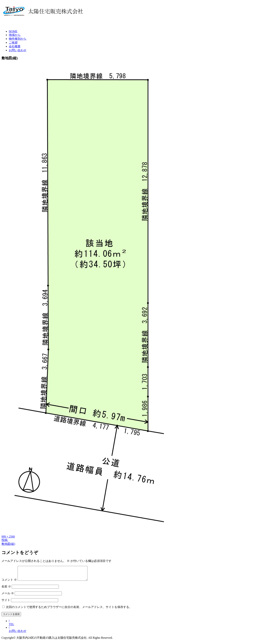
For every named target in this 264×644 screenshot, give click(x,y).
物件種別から (18, 39)
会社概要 (15, 46)
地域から (15, 35)
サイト (6, 603)
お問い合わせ (18, 50)
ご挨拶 (13, 43)
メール (8, 596)
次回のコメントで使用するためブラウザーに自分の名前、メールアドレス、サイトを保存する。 (69, 610)
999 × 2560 (8, 537)
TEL (11, 625)
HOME (13, 31)
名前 (6, 589)
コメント (9, 582)
